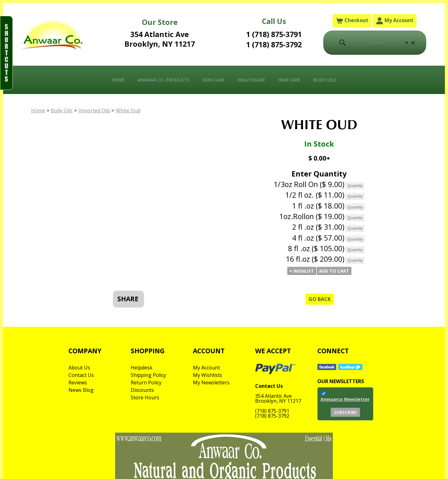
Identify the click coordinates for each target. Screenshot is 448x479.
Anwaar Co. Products (163, 80)
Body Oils (325, 80)
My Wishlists (208, 375)
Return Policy (146, 383)
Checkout (352, 21)
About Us (79, 368)
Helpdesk (142, 368)
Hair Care (289, 80)
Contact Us (81, 375)
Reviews (78, 383)
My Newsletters (211, 383)
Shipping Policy (148, 375)
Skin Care (214, 80)
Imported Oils (94, 110)
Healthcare (251, 80)
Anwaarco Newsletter (345, 399)
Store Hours (145, 397)
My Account (395, 21)
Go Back (320, 299)
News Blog (81, 390)
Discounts (142, 390)
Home (118, 80)
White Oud (128, 110)
